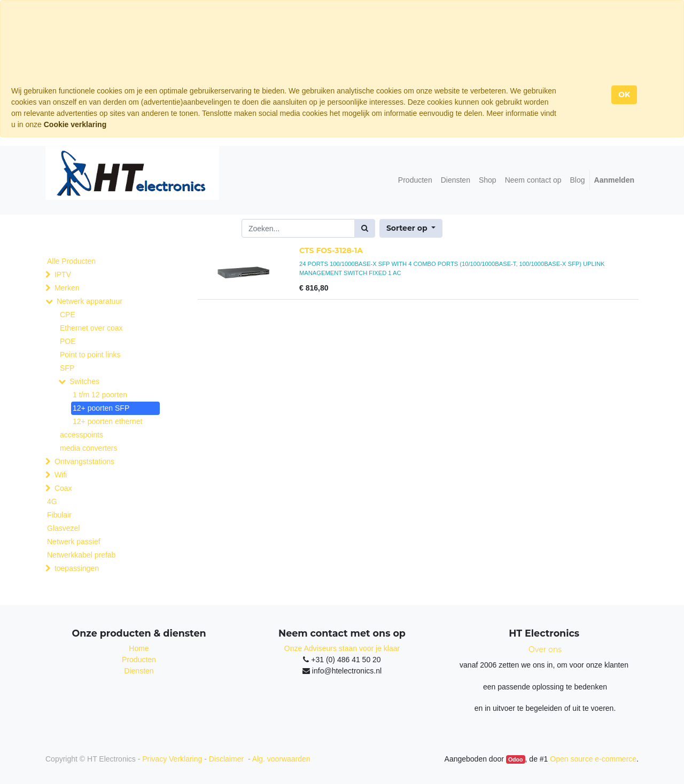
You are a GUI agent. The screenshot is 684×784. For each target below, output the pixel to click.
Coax (63, 488)
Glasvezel (63, 528)
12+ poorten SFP (101, 408)
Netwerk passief (74, 542)
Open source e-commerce (593, 759)
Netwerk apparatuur (90, 301)
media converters (88, 448)
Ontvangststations (84, 461)
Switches (84, 381)
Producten (139, 660)
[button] (411, 228)
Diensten (139, 671)
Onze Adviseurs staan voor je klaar (342, 648)
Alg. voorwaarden (281, 759)
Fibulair (59, 515)
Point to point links (90, 355)
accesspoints (81, 435)
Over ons (545, 649)
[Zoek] (365, 228)
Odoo (515, 759)
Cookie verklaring (75, 124)
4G (52, 501)
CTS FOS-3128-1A (331, 250)
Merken (67, 288)
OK (624, 95)
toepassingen (77, 568)
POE (68, 341)
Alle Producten (71, 261)
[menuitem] (415, 180)
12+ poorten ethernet (107, 421)
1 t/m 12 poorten (100, 395)
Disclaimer (227, 759)
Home (139, 648)
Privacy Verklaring (172, 759)
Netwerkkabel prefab (81, 555)
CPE (68, 315)
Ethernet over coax (91, 328)
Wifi (61, 475)
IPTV (63, 275)
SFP (67, 368)
